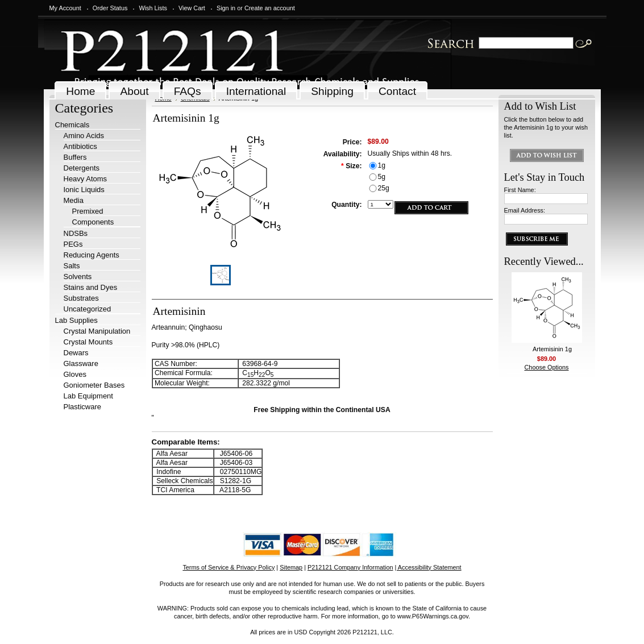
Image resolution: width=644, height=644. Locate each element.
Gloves (75, 374)
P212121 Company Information (350, 567)
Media (74, 200)
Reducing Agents (92, 255)
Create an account (270, 8)
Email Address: (525, 210)
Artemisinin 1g (552, 349)
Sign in (226, 8)
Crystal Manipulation (97, 331)
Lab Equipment (88, 396)
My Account (65, 8)
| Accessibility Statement (428, 567)
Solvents (78, 277)
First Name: (520, 190)
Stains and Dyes (91, 287)
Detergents (82, 168)
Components (93, 222)
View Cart (192, 8)
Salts (72, 266)
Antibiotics (80, 146)
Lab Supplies (76, 320)
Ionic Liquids (84, 190)
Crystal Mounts (88, 342)
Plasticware (82, 407)
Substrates (81, 298)
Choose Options (547, 367)
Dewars (76, 353)
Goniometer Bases (94, 385)
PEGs (73, 244)
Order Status (110, 8)
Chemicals (72, 125)
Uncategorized (88, 309)
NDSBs (76, 233)
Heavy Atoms (86, 179)
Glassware (81, 363)
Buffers (75, 157)
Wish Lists (153, 8)
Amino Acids (84, 136)
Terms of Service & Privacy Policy (228, 567)
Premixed (88, 211)
